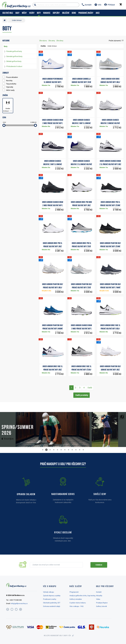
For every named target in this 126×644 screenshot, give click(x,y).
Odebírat (99, 565)
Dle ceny (52, 41)
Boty (6, 46)
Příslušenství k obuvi (14, 66)
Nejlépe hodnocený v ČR (57, 636)
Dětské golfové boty (14, 61)
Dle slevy (60, 41)
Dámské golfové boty (14, 56)
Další (90, 388)
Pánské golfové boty (14, 51)
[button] (43, 450)
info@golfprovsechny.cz (19, 603)
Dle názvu (43, 41)
